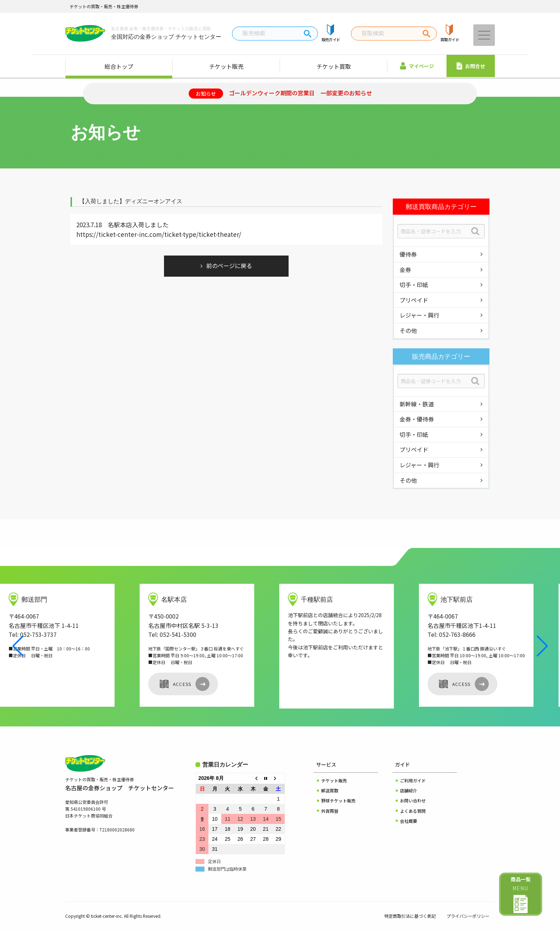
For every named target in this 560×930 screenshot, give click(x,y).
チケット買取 (334, 66)
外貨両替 (330, 811)
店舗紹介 (409, 790)
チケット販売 (226, 66)
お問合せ (471, 66)
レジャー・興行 (419, 315)
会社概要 (409, 821)
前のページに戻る (229, 266)
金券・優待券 (417, 419)
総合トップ (119, 66)
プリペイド (414, 300)
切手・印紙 (414, 285)
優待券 (408, 254)
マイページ (417, 66)
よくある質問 (413, 811)
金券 (405, 270)
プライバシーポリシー (468, 916)
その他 (408, 330)
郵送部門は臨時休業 (227, 869)
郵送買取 (330, 790)
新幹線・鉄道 (417, 404)
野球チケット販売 (338, 800)
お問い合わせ (413, 800)
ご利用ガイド (413, 780)
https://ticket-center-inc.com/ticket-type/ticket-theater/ (159, 234)
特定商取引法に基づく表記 (410, 916)
